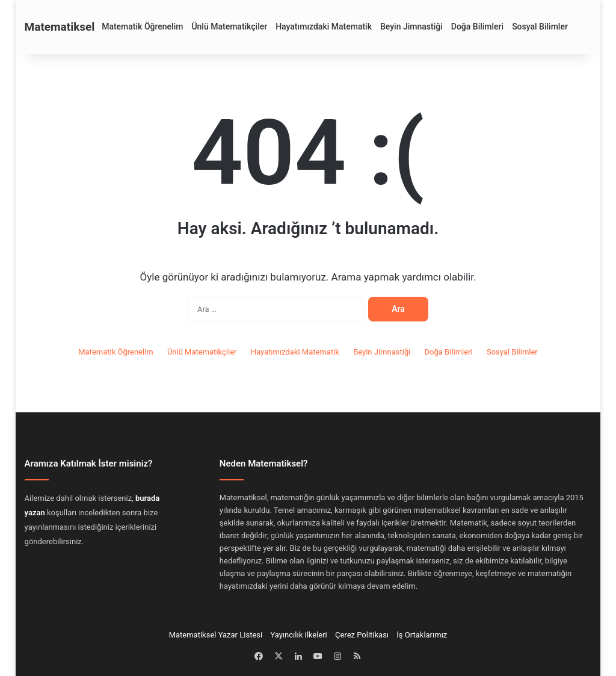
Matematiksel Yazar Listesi (216, 635)
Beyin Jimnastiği (411, 26)
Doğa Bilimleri (477, 26)
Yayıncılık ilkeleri (298, 635)
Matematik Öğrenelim (142, 26)
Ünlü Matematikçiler (229, 26)
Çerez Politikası (362, 635)
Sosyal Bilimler (540, 26)
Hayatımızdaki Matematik (324, 26)
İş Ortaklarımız (422, 635)
